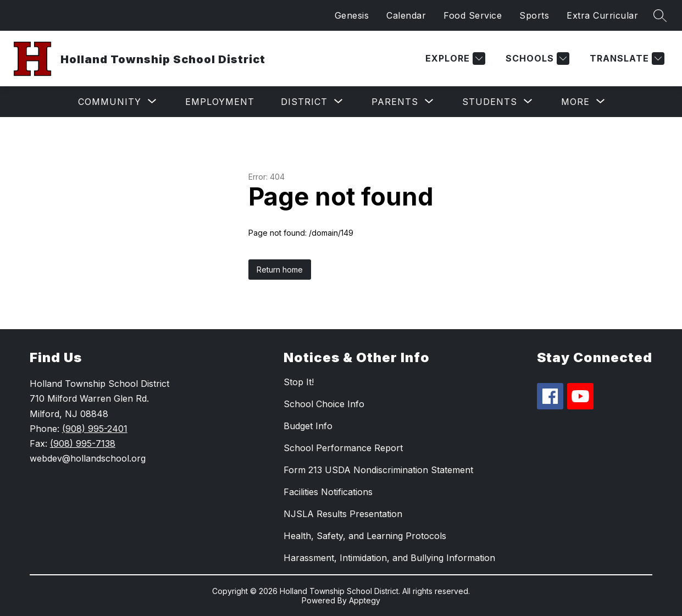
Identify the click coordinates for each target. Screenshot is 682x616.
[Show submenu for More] (575, 102)
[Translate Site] (626, 59)
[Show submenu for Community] (110, 102)
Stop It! (299, 382)
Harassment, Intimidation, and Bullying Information (389, 558)
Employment (220, 102)
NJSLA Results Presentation (343, 514)
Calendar (406, 15)
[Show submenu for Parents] (395, 102)
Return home (280, 270)
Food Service (473, 15)
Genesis (352, 15)
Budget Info (308, 426)
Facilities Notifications (328, 492)
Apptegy (365, 600)
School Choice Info (324, 404)
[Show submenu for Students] (490, 102)
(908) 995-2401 (95, 429)
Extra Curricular (602, 15)
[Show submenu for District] (304, 102)
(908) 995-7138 (83, 443)
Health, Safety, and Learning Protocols (365, 536)
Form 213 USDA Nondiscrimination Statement (378, 470)
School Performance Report (343, 448)
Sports (534, 15)
